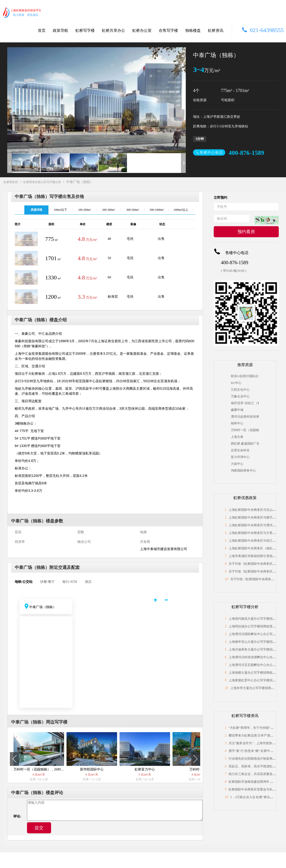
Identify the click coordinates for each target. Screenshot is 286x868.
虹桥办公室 (142, 30)
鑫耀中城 (237, 410)
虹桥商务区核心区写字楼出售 (42, 182)
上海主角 (237, 437)
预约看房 (246, 232)
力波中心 (237, 464)
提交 (39, 828)
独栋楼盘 (193, 30)
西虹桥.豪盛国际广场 (245, 444)
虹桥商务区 (11, 182)
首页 (42, 30)
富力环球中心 (240, 457)
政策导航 (60, 30)
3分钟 (200, 139)
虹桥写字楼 (85, 30)
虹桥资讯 (216, 30)
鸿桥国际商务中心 (243, 470)
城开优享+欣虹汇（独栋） (245, 403)
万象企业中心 (240, 396)
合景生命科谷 (240, 450)
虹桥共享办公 (113, 30)
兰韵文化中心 (240, 390)
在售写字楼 (168, 30)
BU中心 (236, 383)
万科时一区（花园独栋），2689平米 (245, 430)
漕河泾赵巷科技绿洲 (245, 417)
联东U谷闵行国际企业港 (245, 376)
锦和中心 (237, 423)
